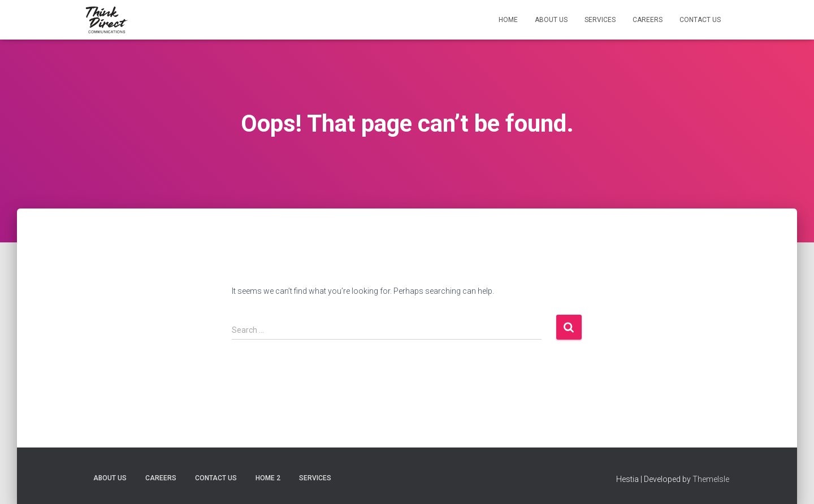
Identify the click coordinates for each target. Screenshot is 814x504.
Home (508, 20)
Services (600, 20)
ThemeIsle (711, 479)
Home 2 (268, 478)
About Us (551, 20)
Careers (648, 20)
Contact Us (700, 20)
